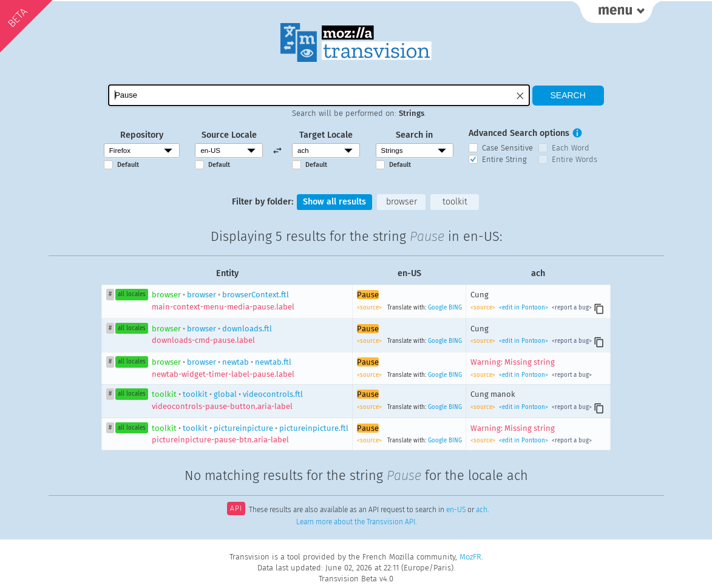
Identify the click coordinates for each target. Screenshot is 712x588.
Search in (414, 135)
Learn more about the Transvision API (356, 522)
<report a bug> (571, 308)
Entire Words (575, 159)
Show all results (334, 202)
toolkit (455, 202)
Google (437, 308)
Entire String (504, 159)
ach (482, 510)
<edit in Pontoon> (524, 308)
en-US (456, 510)
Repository (142, 135)
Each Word (571, 148)
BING (455, 308)
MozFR (470, 557)
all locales (132, 294)
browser (402, 202)
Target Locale (326, 135)
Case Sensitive (507, 148)
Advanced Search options (519, 133)
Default (128, 165)
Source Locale (229, 135)
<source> (370, 308)
